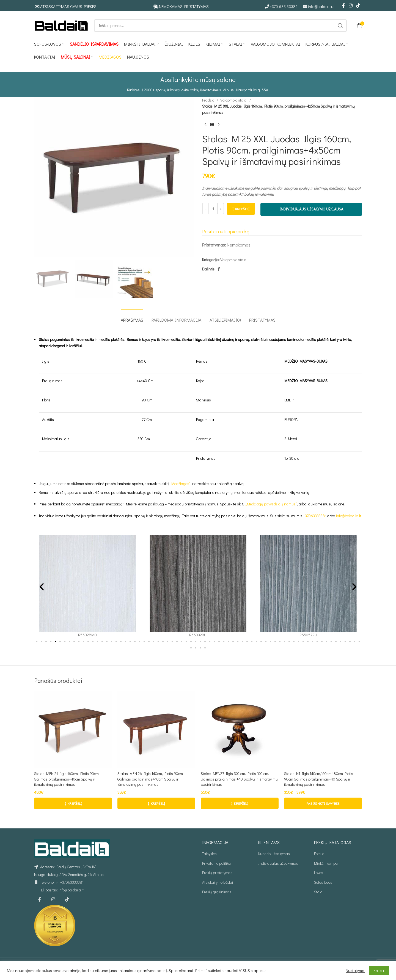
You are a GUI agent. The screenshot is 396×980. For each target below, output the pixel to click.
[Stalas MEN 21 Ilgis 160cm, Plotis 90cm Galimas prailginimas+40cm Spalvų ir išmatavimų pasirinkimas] (73, 729)
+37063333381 (315, 516)
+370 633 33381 (284, 6)
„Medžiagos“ (180, 484)
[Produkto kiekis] (213, 209)
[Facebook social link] (343, 6)
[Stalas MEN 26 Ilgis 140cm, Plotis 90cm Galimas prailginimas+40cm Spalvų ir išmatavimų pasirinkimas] (156, 729)
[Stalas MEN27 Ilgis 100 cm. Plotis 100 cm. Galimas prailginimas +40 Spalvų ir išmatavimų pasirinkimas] (240, 729)
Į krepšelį (241, 209)
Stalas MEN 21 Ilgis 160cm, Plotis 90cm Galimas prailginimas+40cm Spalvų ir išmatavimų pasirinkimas (66, 779)
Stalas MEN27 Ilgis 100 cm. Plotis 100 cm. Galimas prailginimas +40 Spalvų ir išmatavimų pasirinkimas (239, 779)
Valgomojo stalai (234, 100)
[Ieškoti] (220, 26)
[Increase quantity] (221, 209)
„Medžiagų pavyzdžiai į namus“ (271, 504)
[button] (42, 587)
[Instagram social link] (350, 6)
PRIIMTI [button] (379, 971)
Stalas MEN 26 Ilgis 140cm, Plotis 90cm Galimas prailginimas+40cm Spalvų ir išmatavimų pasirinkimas (150, 779)
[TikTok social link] (358, 6)
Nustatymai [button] (355, 971)
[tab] (132, 317)
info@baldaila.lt (321, 6)
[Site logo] (61, 25)
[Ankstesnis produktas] (205, 125)
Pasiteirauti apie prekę (226, 232)
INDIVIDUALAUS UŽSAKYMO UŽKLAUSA (311, 209)
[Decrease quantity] (206, 209)
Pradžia (208, 100)
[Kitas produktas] (219, 125)
